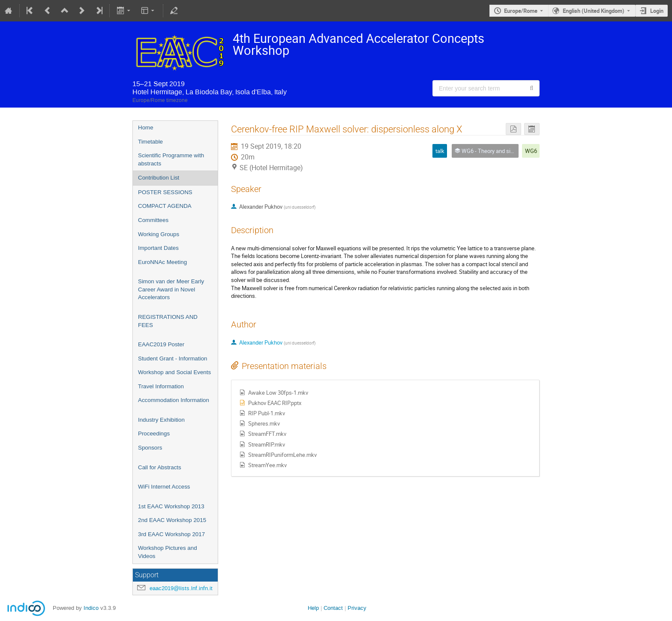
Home (146, 127)
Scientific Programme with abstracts (171, 159)
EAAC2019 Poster (161, 344)
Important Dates (158, 248)
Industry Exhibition (161, 420)
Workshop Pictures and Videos (168, 552)
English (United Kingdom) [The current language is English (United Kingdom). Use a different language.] (594, 11)
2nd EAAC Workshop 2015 (172, 520)
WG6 (531, 151)
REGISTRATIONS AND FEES (168, 321)
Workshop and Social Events (174, 372)
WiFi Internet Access (164, 487)
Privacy (357, 608)
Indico (91, 608)
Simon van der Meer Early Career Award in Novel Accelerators (171, 289)
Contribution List (159, 178)
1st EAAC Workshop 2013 (171, 506)
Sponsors (150, 448)
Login (657, 11)
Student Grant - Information (173, 358)
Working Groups (159, 234)
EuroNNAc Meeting (162, 262)
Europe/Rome (521, 11)
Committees (153, 220)
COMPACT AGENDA (165, 206)
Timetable (150, 142)
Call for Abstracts (160, 467)
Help (313, 608)
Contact (333, 608)
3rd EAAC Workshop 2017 (171, 534)
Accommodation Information (174, 400)
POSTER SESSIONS (165, 192)
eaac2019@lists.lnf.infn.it (181, 588)
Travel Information (161, 386)
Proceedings (154, 433)
